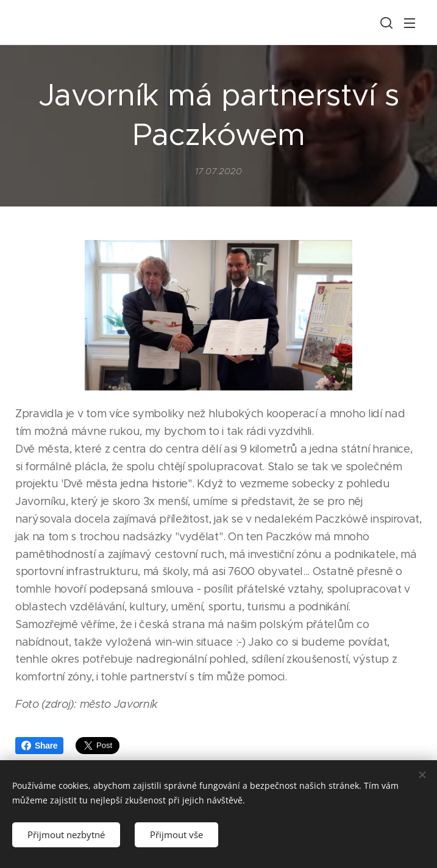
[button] (385, 23)
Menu (410, 23)
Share (39, 746)
